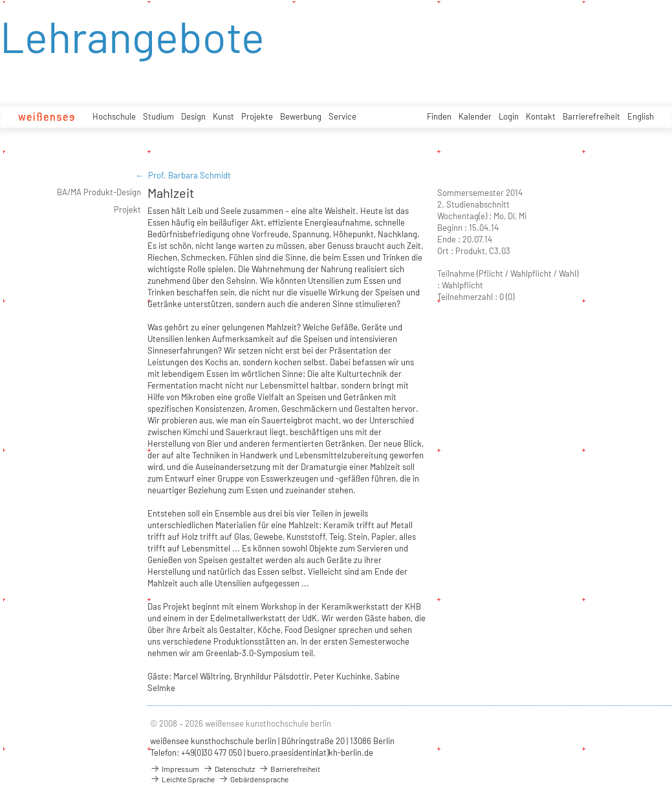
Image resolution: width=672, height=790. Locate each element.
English (641, 116)
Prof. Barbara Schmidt (190, 175)
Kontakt (541, 116)
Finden (439, 116)
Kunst (223, 116)
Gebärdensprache (254, 779)
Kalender (475, 116)
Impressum (175, 769)
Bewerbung (301, 116)
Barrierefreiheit (591, 116)
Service (342, 116)
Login (509, 116)
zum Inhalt (0, 0)
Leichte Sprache (182, 779)
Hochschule (114, 116)
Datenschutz (229, 769)
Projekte (257, 116)
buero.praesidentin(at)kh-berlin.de (310, 753)
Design (193, 116)
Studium (158, 116)
